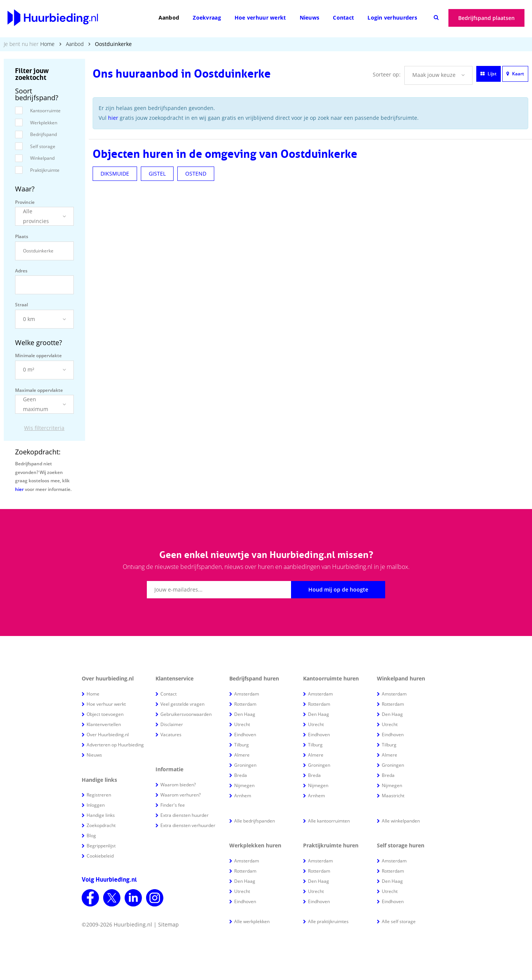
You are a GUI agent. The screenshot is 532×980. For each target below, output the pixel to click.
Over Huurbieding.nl (108, 735)
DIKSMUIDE (115, 174)
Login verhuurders (392, 18)
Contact (343, 18)
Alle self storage (399, 921)
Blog (91, 836)
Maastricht (393, 796)
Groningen (245, 765)
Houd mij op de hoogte (338, 589)
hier (19, 489)
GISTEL (157, 174)
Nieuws (310, 18)
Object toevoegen (105, 714)
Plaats (22, 236)
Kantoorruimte (45, 111)
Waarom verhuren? (181, 795)
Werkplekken (44, 123)
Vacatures (171, 735)
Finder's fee (173, 805)
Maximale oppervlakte (39, 390)
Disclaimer (172, 724)
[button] (44, 216)
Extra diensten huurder (184, 815)
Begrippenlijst (101, 846)
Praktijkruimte (45, 170)
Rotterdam (245, 704)
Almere (242, 755)
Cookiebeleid (100, 856)
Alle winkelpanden (401, 821)
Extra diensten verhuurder (188, 825)
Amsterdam (247, 694)
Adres (21, 271)
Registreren (99, 795)
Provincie (25, 202)
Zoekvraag (207, 18)
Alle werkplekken (252, 921)
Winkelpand (42, 158)
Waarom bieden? (178, 785)
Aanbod (169, 18)
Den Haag (245, 714)
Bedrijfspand (43, 134)
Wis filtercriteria (44, 428)
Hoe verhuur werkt (260, 18)
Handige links (101, 815)
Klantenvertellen (104, 724)
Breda (241, 775)
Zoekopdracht (101, 825)
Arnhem (243, 796)
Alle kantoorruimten (329, 821)
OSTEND (196, 174)
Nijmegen (244, 785)
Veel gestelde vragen (182, 704)
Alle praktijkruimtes (328, 921)
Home (47, 44)
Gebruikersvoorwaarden (186, 714)
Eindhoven (245, 735)
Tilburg (242, 745)
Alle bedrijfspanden (255, 821)
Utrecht (242, 724)
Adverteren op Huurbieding (115, 745)
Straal (21, 305)
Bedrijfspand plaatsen (486, 18)
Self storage (43, 146)
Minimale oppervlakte (38, 355)
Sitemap (168, 924)
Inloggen (96, 805)
